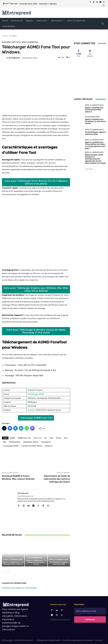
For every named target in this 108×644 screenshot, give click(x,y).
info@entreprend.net (60, 620)
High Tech (16, 42)
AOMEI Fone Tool (24, 438)
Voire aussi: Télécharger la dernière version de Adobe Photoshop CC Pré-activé (36, 331)
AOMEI (13, 438)
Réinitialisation (15, 442)
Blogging (13, 36)
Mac (5, 442)
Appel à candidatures (13, 560)
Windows (31, 410)
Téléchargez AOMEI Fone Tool (36, 418)
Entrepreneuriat (36, 558)
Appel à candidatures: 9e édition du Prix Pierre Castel (36, 562)
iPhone (59, 438)
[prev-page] (4, 571)
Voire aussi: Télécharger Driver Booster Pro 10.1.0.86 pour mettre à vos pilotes (36, 182)
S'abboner (90, 619)
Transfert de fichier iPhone (32, 446)
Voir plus (90, 167)
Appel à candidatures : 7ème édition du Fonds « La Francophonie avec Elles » (95, 145)
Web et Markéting (30, 42)
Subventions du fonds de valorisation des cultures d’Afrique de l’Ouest (57, 479)
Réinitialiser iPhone (31, 442)
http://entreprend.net (25, 496)
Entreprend (14, 58)
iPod (66, 438)
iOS (46, 438)
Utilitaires (49, 446)
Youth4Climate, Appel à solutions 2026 (59, 563)
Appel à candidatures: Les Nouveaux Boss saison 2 (13, 563)
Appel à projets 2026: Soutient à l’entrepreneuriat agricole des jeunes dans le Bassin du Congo (95, 158)
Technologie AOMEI (36, 394)
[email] (90, 611)
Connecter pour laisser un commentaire (20, 588)
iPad (51, 438)
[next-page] (8, 571)
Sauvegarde (46, 442)
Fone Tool (38, 438)
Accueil (5, 36)
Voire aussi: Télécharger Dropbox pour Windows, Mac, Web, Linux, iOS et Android (36, 289)
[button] (103, 23)
